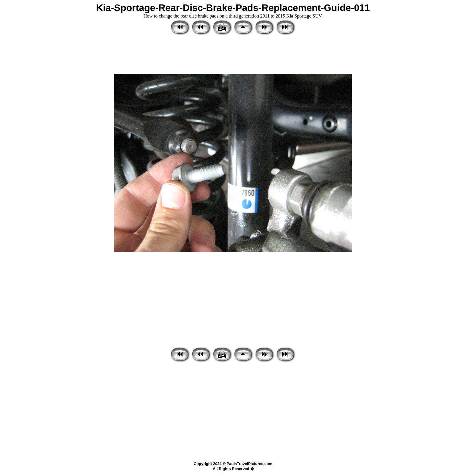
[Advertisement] (233, 55)
